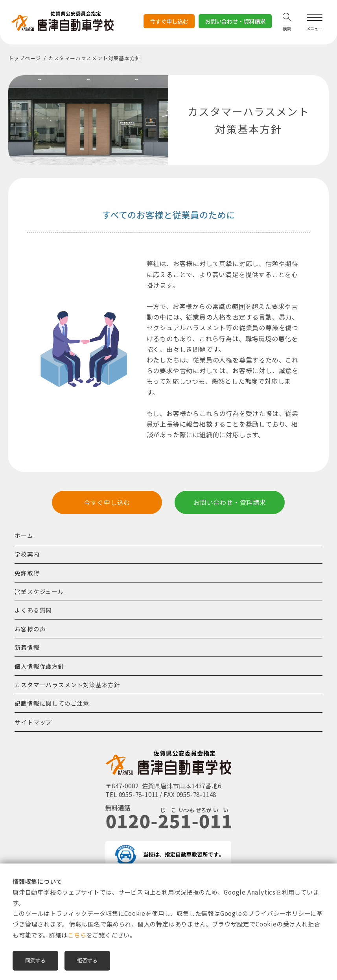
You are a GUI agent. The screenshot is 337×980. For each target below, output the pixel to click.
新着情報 (27, 647)
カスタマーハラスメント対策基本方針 (67, 685)
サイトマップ (33, 722)
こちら (77, 935)
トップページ (25, 58)
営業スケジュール (39, 591)
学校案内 (27, 554)
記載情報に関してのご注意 (52, 703)
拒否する (87, 961)
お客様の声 (30, 629)
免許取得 (27, 573)
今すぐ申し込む (169, 23)
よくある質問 (33, 610)
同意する (35, 961)
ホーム (24, 535)
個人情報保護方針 (39, 666)
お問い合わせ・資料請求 (235, 21)
